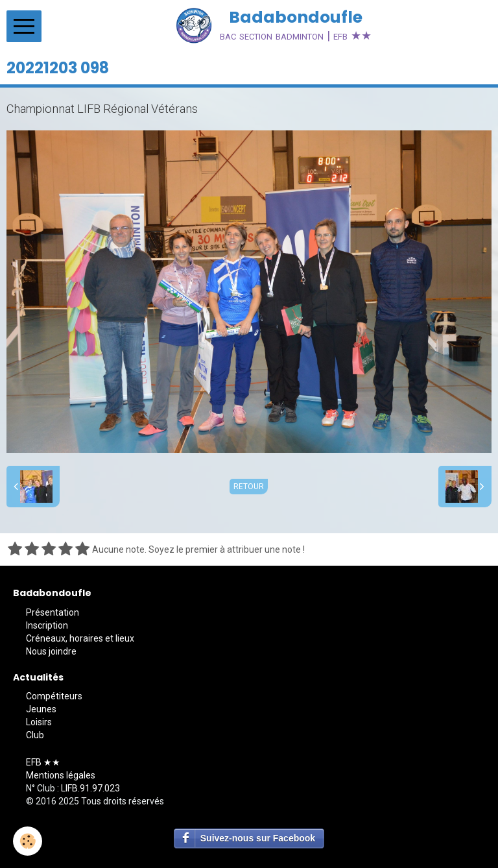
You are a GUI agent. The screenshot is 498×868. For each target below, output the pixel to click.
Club (35, 735)
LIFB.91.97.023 (90, 788)
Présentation (53, 612)
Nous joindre (51, 651)
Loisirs (39, 722)
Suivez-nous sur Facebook (258, 838)
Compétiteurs (54, 696)
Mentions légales (61, 775)
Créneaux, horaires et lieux (80, 638)
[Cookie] (28, 841)
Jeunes (41, 709)
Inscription (47, 625)
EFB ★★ (43, 762)
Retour (249, 487)
